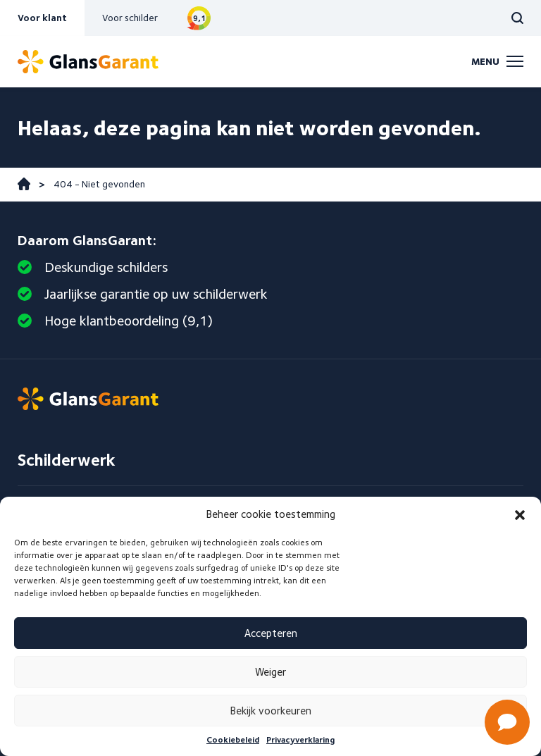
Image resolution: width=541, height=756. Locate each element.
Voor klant (42, 18)
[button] (520, 515)
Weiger (270, 672)
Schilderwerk (67, 460)
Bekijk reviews (199, 18)
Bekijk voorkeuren (271, 711)
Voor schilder (130, 18)
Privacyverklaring (300, 739)
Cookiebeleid (233, 739)
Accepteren (271, 633)
